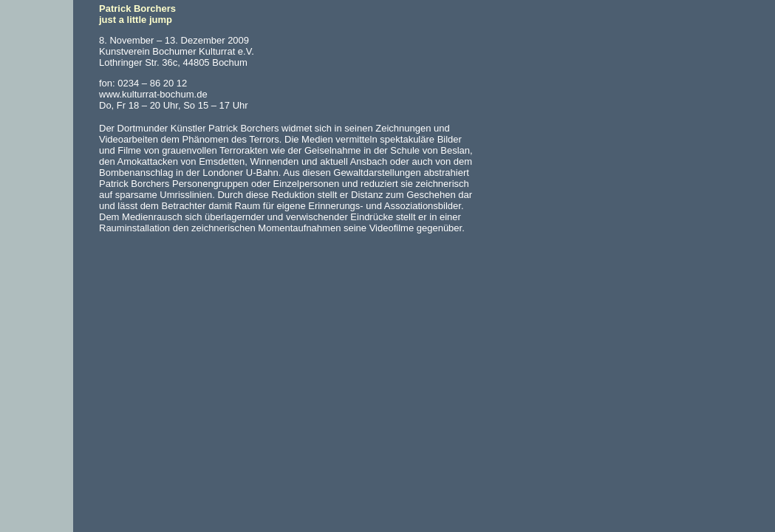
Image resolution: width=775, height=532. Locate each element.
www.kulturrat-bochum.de (153, 94)
